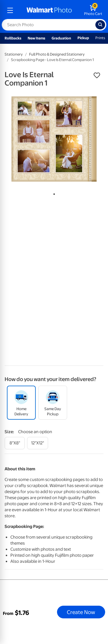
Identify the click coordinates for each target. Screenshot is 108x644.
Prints (100, 38)
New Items (36, 38)
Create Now (81, 612)
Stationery (14, 54)
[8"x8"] (15, 443)
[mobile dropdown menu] (10, 10)
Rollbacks (13, 38)
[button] (97, 75)
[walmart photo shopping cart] (93, 10)
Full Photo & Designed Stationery (57, 54)
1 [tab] (53, 193)
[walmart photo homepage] (49, 10)
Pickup (83, 38)
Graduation (61, 38)
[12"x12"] (38, 443)
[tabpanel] (54, 139)
